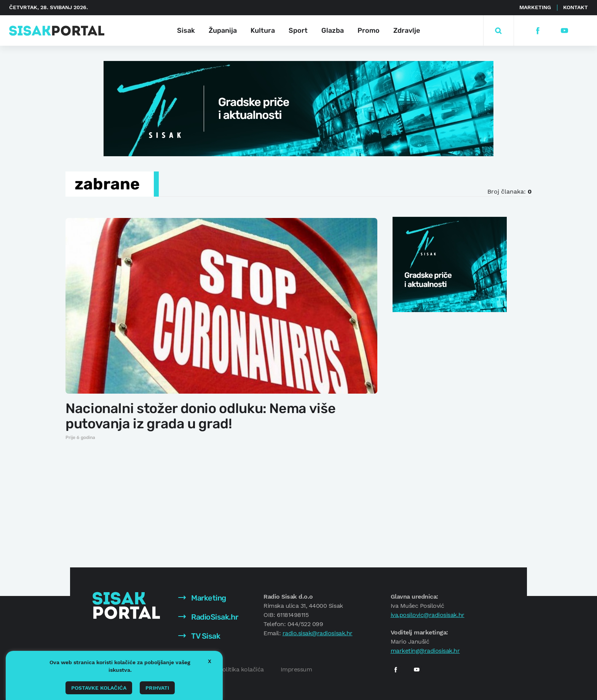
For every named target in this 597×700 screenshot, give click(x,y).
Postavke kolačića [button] (99, 688)
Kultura (263, 30)
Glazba (333, 30)
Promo (369, 30)
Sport (298, 30)
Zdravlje (407, 30)
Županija (223, 30)
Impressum (296, 669)
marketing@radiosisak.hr (425, 651)
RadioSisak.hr (208, 617)
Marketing (535, 7)
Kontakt (575, 7)
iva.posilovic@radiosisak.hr (428, 615)
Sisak (186, 30)
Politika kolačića (241, 669)
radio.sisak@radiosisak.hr (318, 633)
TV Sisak (199, 636)
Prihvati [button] (157, 688)
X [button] (210, 661)
